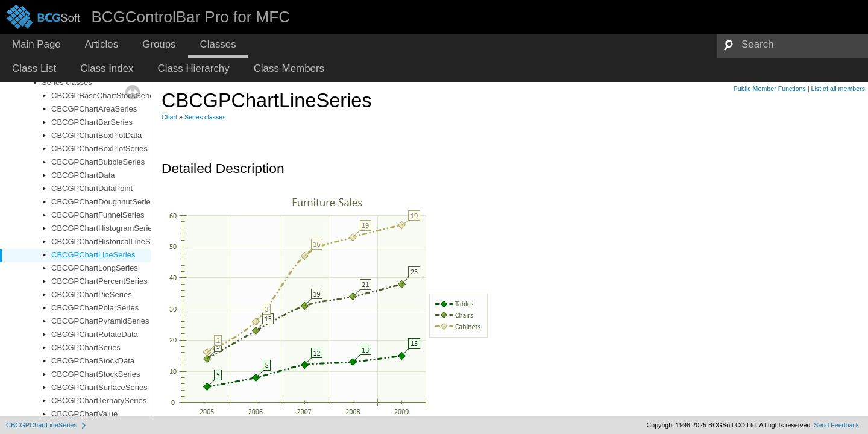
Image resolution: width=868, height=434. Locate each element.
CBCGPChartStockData (93, 361)
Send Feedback (836, 425)
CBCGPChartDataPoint (92, 188)
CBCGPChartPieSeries (92, 294)
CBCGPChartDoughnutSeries (103, 202)
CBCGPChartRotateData (95, 334)
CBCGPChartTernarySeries (99, 401)
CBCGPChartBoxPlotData (96, 135)
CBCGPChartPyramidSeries (100, 321)
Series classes (67, 82)
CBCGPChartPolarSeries (95, 308)
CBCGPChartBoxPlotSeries (99, 149)
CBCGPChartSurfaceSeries (99, 387)
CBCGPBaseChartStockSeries (105, 96)
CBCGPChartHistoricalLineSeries (109, 241)
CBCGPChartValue (84, 414)
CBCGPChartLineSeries (93, 255)
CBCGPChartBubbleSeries (98, 162)
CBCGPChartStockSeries (96, 374)
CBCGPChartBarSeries (92, 122)
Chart (169, 117)
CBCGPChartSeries (86, 348)
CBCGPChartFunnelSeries (98, 215)
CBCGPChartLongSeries (95, 268)
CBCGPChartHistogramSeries (104, 228)
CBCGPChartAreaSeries (94, 109)
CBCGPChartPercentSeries (99, 281)
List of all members (838, 89)
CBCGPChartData (83, 175)
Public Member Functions (770, 89)
